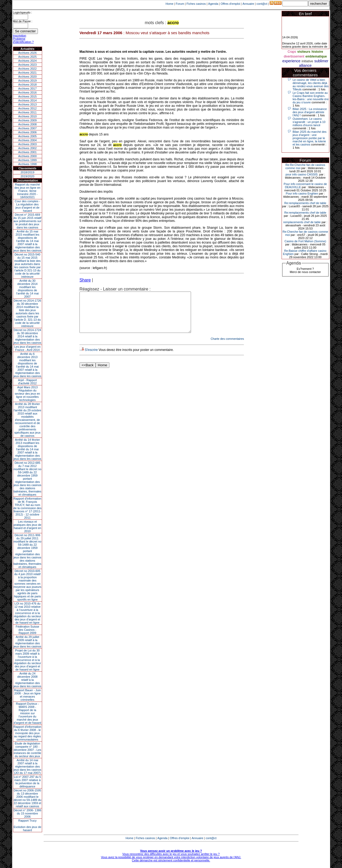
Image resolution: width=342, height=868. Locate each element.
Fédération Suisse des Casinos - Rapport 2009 (27, 630)
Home (169, 4)
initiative (307, 61)
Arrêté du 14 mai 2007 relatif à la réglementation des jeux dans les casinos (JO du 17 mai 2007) (27, 766)
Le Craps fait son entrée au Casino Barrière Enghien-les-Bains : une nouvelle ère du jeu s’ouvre (311, 98)
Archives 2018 (28, 85)
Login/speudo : (23, 12)
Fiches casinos (196, 4)
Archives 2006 (28, 132)
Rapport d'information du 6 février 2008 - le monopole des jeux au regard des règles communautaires (27, 733)
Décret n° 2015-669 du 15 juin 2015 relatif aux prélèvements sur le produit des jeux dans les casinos (27, 221)
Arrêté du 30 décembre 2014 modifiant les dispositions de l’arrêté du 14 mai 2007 (27, 289)
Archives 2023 (28, 65)
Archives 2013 (28, 104)
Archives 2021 (28, 73)
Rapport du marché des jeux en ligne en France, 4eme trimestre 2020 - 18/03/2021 (28, 191)
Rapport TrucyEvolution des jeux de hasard (27, 825)
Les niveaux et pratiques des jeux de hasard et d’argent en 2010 (27, 526)
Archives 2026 (28, 53)
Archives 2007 (28, 128)
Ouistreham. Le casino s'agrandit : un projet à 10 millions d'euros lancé (309, 122)
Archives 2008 (28, 124)
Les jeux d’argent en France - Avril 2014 (27, 348)
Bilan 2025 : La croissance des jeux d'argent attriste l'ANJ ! (310, 112)
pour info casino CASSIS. (302, 174)
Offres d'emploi (230, 4)
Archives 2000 (28, 156)
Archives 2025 (28, 57)
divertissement (294, 56)
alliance (305, 65)
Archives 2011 (28, 112)
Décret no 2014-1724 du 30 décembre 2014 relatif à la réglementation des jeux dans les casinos (27, 336)
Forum (180, 4)
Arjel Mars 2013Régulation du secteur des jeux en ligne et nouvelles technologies (27, 394)
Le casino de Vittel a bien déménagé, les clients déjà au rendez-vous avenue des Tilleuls (311, 85)
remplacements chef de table (302, 222)
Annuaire (248, 4)
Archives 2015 (28, 96)
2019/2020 (28, 176)
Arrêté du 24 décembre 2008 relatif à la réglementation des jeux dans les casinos (27, 680)
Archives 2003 (28, 144)
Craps (292, 52)
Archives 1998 (28, 164)
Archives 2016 (28, 92)
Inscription (20, 36)
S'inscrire (91, 358)
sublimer (321, 61)
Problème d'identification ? (23, 40)
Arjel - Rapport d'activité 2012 (27, 382)
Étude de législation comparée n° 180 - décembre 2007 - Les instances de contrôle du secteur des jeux (28, 750)
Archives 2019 (28, 81)
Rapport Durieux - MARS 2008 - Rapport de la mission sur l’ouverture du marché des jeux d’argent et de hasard (28, 713)
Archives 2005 (28, 136)
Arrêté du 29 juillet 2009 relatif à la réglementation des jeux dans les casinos (27, 642)
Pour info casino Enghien (302, 193)
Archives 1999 (28, 160)
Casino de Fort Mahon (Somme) (305, 241)
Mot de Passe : (23, 21)
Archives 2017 (28, 89)
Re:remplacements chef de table (305, 203)
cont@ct (262, 4)
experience (292, 61)
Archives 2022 (28, 69)
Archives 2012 (28, 108)
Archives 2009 (28, 120)
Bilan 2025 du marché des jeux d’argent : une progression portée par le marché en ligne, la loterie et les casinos (310, 138)
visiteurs (304, 52)
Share (85, 280)
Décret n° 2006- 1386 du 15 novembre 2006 (27, 813)
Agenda (213, 4)
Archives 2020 (28, 77)
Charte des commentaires (227, 347)
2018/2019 (28, 172)
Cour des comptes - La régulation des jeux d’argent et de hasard (28, 206)
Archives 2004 (28, 140)
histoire (317, 52)
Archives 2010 (28, 116)
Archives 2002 (28, 148)
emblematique (316, 56)
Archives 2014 (28, 100)
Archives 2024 (28, 61)
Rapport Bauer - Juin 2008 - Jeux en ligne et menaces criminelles (28, 695)
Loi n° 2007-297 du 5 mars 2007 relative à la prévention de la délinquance (27, 782)
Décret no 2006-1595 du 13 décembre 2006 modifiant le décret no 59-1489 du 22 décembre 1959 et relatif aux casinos (27, 798)
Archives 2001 (28, 152)
